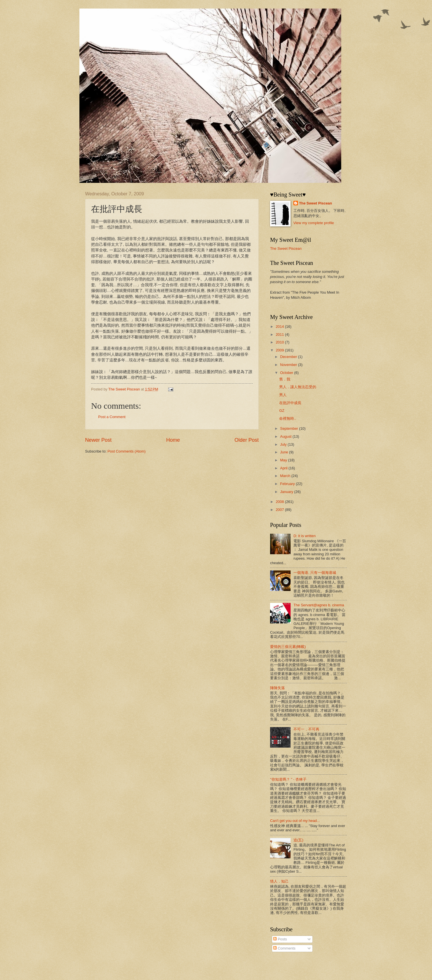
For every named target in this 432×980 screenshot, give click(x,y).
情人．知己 (279, 881)
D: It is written (305, 536)
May (284, 460)
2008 (280, 502)
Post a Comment (112, 417)
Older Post (247, 440)
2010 (280, 342)
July (284, 444)
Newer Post (98, 440)
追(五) (298, 840)
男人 (283, 395)
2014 (280, 327)
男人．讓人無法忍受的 (298, 387)
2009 (280, 350)
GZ (282, 411)
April (284, 468)
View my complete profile (314, 223)
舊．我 (285, 379)
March (286, 476)
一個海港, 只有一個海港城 (315, 573)
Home (173, 440)
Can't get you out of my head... (295, 821)
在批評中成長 (290, 403)
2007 (280, 510)
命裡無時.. (288, 419)
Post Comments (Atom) (127, 451)
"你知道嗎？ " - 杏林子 (288, 779)
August (286, 436)
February (288, 484)
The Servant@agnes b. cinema (319, 605)
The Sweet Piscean (316, 203)
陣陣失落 (277, 688)
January (287, 492)
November (289, 365)
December (289, 357)
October (287, 373)
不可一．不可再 (306, 729)
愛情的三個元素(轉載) (288, 647)
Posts (280, 939)
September (290, 428)
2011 (280, 334)
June (285, 452)
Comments (284, 948)
